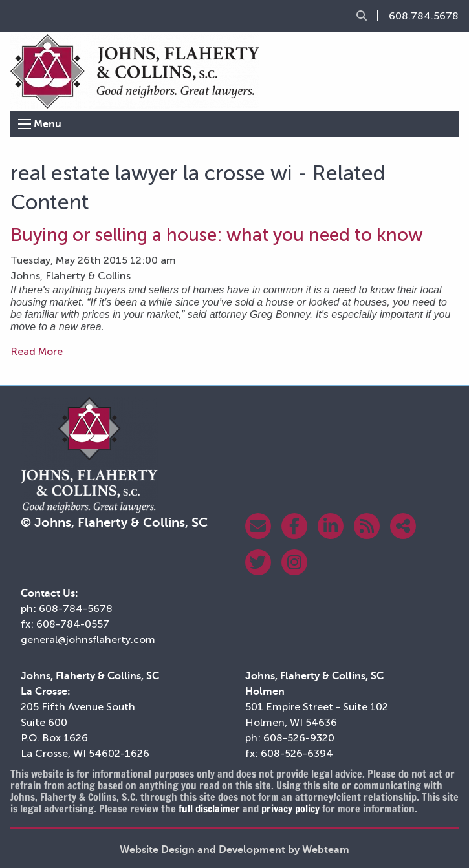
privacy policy (290, 809)
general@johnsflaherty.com (88, 640)
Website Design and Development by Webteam (234, 850)
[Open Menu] (25, 124)
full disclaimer (209, 809)
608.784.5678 (424, 16)
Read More (37, 351)
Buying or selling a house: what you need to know (217, 235)
